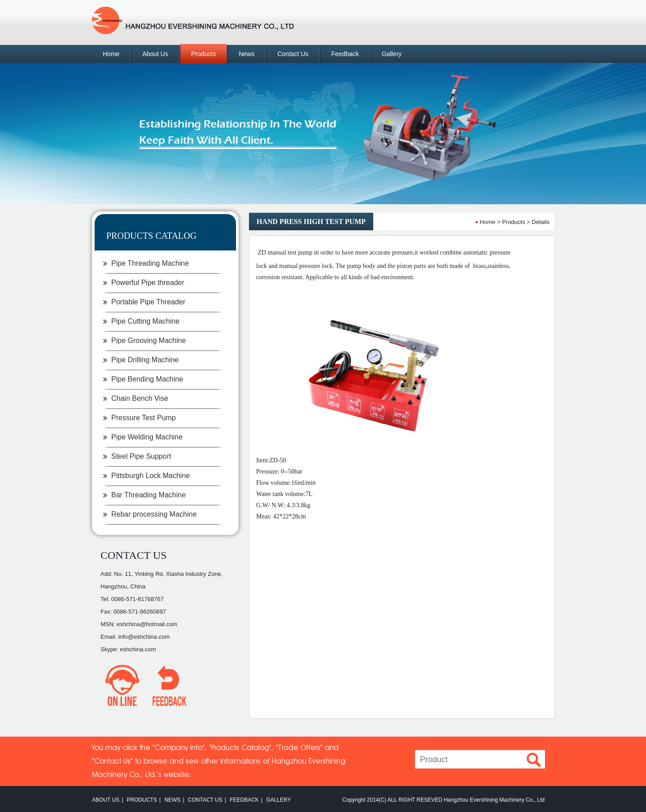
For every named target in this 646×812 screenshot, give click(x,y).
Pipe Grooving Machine (148, 340)
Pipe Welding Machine (147, 437)
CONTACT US (134, 555)
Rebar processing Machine (154, 514)
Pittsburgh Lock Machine (151, 476)
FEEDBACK (244, 800)
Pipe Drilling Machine (145, 360)
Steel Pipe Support (141, 456)
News (247, 54)
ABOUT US (106, 800)
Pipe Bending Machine (147, 379)
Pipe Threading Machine (150, 263)
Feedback (345, 54)
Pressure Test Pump (144, 418)
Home (111, 54)
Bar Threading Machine (148, 495)
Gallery (392, 54)
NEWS (172, 800)
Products (203, 54)
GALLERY (278, 800)
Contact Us (293, 54)
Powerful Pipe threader (148, 283)
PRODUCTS (142, 800)
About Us (155, 54)
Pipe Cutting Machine (145, 321)
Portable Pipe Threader (148, 302)
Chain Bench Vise (140, 398)
